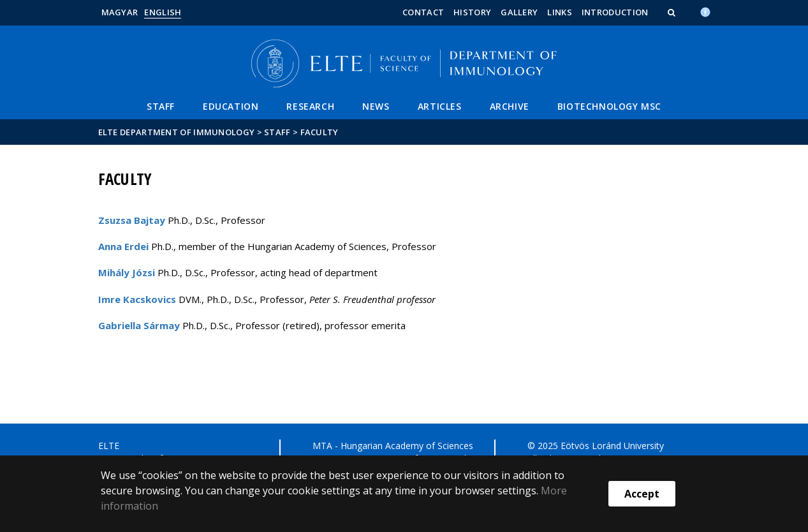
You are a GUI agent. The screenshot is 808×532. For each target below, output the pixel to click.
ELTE (109, 446)
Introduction (615, 12)
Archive (510, 106)
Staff (161, 106)
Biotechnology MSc (609, 106)
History (472, 12)
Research (310, 106)
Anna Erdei (123, 246)
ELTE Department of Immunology (177, 132)
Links (560, 12)
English (163, 12)
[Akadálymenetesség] (705, 11)
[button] (673, 12)
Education (231, 106)
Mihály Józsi (127, 272)
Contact (423, 12)
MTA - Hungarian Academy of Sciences (393, 446)
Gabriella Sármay (139, 325)
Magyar (120, 12)
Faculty (320, 132)
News (376, 106)
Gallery (519, 12)
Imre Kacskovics (137, 299)
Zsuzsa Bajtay (132, 220)
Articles (440, 106)
